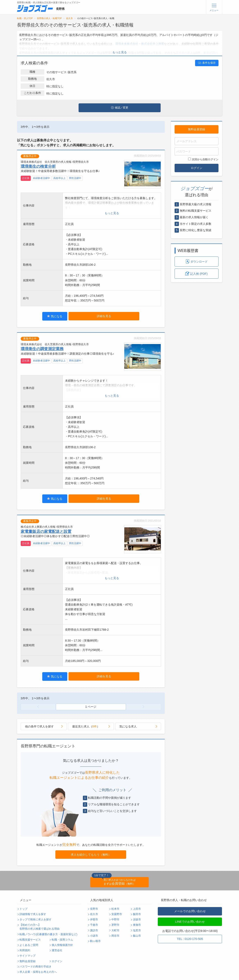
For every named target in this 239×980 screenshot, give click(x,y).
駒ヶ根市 (95, 941)
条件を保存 (207, 63)
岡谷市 (115, 936)
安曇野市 (117, 914)
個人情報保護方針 (62, 945)
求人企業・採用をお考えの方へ (38, 972)
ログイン (197, 168)
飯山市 (137, 936)
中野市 (115, 920)
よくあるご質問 (29, 945)
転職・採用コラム (62, 940)
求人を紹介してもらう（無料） (91, 855)
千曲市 (94, 925)
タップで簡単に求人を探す (35, 920)
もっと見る (120, 52)
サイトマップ (27, 956)
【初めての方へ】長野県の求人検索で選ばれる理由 (39, 927)
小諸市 (94, 936)
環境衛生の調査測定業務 (42, 349)
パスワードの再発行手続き (35, 967)
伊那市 (94, 920)
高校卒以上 (59, 178)
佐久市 (69, 18)
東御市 (137, 925)
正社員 (26, 178)
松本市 (115, 909)
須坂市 (137, 920)
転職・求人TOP (25, 18)
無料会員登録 (197, 129)
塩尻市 (137, 930)
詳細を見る (104, 316)
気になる (55, 316)
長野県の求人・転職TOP (49, 18)
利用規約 (25, 950)
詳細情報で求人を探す (33, 914)
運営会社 (57, 950)
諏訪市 (94, 930)
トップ (23, 909)
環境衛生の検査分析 (38, 166)
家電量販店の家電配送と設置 (46, 531)
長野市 (94, 909)
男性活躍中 (75, 178)
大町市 (115, 930)
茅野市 (115, 925)
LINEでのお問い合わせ (190, 922)
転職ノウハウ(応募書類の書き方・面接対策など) (48, 934)
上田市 (137, 909)
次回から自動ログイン (203, 159)
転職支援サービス (30, 940)
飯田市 (137, 914)
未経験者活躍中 (41, 178)
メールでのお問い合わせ (190, 911)
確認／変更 (120, 108)
